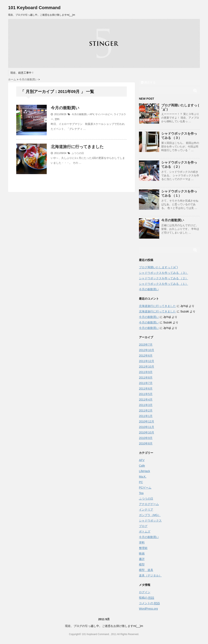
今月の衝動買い (65, 108)
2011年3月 (146, 405)
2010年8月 (146, 443)
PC (141, 482)
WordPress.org (148, 609)
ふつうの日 (78, 153)
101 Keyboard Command (34, 8)
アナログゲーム (149, 504)
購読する (148, 82)
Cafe (142, 466)
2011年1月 (146, 416)
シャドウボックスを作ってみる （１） (164, 284)
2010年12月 (147, 421)
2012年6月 (146, 356)
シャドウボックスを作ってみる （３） (164, 273)
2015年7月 (146, 345)
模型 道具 (146, 570)
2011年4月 (146, 399)
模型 (142, 564)
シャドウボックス (150, 521)
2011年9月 (146, 372)
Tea (141, 493)
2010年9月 (146, 438)
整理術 (143, 548)
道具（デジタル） (150, 575)
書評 (142, 559)
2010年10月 (147, 432)
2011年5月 (146, 394)
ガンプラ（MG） (150, 515)
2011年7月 (146, 383)
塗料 (57, 119)
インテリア (146, 510)
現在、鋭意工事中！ (22, 73)
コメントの (149, 603)
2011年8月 (146, 378)
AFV (92, 114)
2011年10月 (147, 367)
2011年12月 (147, 361)
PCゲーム (145, 488)
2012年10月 (147, 350)
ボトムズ (145, 532)
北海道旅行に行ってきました (77, 147)
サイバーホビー (104, 114)
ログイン (145, 592)
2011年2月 (146, 410)
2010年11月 (147, 427)
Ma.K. (143, 477)
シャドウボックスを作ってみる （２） (164, 278)
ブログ (143, 526)
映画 (142, 553)
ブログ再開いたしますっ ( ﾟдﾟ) (158, 267)
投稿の (147, 598)
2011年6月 (146, 389)
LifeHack (144, 471)
